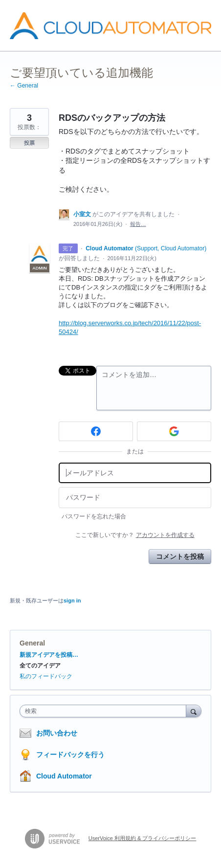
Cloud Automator (64, 776)
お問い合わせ (57, 733)
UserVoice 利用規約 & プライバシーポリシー (143, 838)
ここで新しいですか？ (135, 535)
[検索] (194, 711)
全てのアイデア (40, 666)
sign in (72, 601)
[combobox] (105, 711)
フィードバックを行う (70, 755)
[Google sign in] (174, 431)
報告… (138, 224)
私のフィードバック (46, 676)
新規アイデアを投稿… (49, 655)
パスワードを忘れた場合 (94, 516)
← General (24, 86)
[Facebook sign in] (96, 431)
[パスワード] (135, 498)
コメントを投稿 (180, 556)
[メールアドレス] (135, 473)
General (32, 643)
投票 (29, 143)
